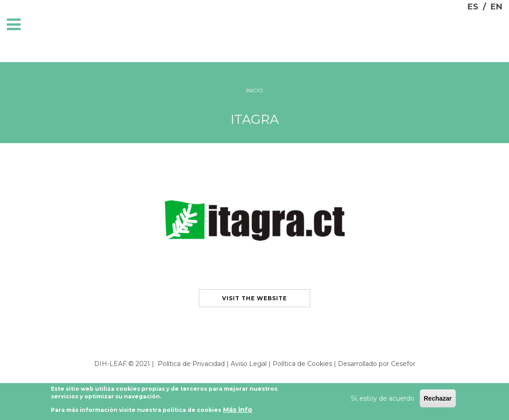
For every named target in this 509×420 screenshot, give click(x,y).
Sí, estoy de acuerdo (383, 400)
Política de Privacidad (191, 364)
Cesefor (403, 364)
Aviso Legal (249, 364)
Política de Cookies (302, 364)
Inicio (254, 90)
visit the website (254, 298)
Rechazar (438, 400)
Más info (238, 411)
